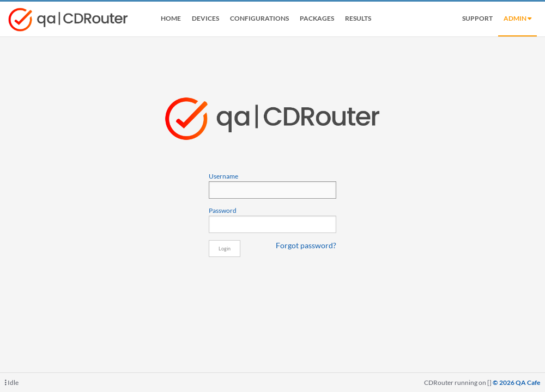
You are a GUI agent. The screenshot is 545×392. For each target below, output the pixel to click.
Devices (205, 18)
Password (272, 219)
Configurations (259, 18)
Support (477, 18)
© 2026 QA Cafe (516, 382)
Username (272, 185)
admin (517, 18)
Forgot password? (306, 246)
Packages (317, 18)
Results (358, 18)
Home (171, 18)
